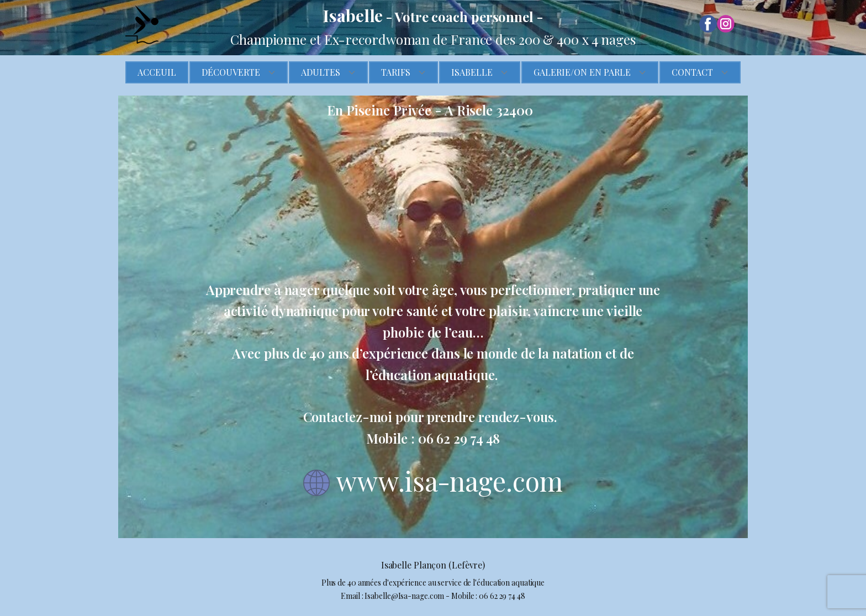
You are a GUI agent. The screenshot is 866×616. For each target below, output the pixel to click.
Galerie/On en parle (582, 72)
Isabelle (472, 72)
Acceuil (157, 72)
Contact (692, 72)
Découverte (231, 72)
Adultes (321, 72)
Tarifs (396, 72)
